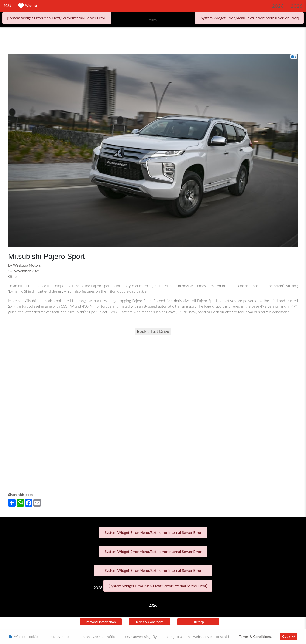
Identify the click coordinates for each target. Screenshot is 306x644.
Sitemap (198, 622)
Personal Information (101, 622)
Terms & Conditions (149, 622)
